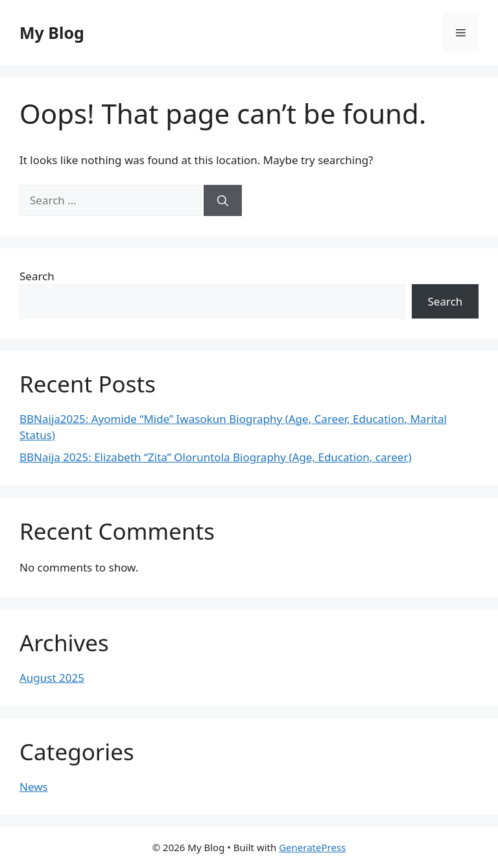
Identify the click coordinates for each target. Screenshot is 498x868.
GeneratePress (312, 847)
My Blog (52, 32)
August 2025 (52, 678)
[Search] (223, 200)
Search (37, 276)
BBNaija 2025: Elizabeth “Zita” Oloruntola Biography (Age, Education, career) (216, 457)
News (34, 787)
